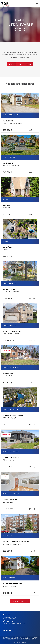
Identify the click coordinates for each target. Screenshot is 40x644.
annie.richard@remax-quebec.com (16, 623)
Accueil (12, 64)
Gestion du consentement (26, 640)
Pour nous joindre (24, 64)
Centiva (23, 642)
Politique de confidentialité (30, 639)
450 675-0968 (10, 622)
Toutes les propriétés (20, 601)
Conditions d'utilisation (13, 640)
